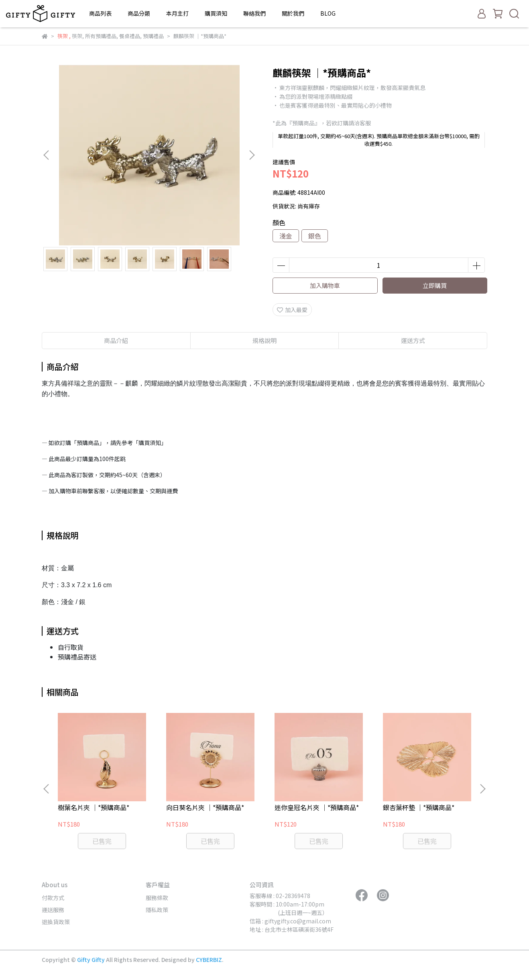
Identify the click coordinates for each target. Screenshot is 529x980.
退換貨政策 (56, 922)
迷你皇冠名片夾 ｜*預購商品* (317, 807)
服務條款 (157, 898)
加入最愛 (292, 310)
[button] (252, 155)
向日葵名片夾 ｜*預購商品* (205, 807)
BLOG (328, 13)
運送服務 (53, 910)
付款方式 (53, 898)
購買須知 (216, 13)
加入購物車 (325, 285)
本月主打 (177, 13)
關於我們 (293, 13)
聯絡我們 (254, 13)
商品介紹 (116, 340)
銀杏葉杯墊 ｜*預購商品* (419, 807)
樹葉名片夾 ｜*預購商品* (94, 807)
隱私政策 (157, 910)
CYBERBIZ (209, 960)
